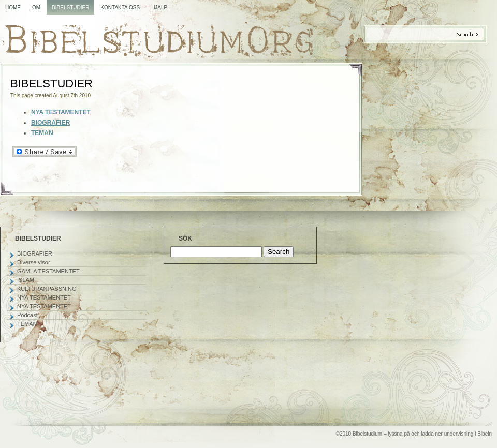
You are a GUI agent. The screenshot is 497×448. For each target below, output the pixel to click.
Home (13, 8)
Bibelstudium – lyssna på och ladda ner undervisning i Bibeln (422, 434)
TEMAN (42, 133)
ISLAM (26, 280)
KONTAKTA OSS (120, 8)
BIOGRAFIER (50, 123)
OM (36, 8)
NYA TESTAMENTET (44, 297)
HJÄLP (159, 8)
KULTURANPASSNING (47, 289)
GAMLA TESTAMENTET (48, 271)
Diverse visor (34, 262)
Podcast (27, 315)
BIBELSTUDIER (70, 8)
